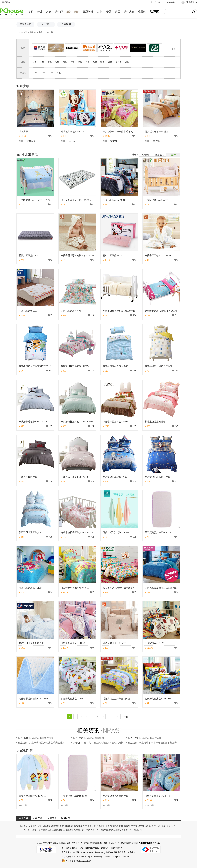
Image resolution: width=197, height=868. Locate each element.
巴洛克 (148, 826)
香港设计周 (127, 830)
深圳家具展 (46, 830)
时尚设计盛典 (115, 830)
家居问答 (95, 830)
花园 (159, 826)
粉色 (80, 62)
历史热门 (160, 155)
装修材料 (55, 826)
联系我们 (112, 843)
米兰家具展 (79, 830)
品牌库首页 (25, 24)
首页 (31, 12)
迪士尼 (72, 141)
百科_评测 (133, 738)
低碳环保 (46, 826)
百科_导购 (78, 738)
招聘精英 (122, 843)
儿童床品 (49, 32)
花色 (65, 62)
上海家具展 (57, 830)
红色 (95, 62)
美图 (118, 12)
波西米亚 (100, 826)
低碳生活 (24, 826)
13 (117, 717)
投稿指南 (94, 843)
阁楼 (121, 826)
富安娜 (114, 141)
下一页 (125, 717)
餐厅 (85, 826)
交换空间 (33, 826)
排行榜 (46, 24)
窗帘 (168, 826)
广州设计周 (137, 830)
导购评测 (66, 24)
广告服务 (76, 843)
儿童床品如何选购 (95, 738)
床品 (40, 32)
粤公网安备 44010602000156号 (77, 861)
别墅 (39, 826)
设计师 (59, 12)
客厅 (154, 826)
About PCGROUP (44, 843)
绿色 (102, 62)
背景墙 (127, 826)
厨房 (62, 826)
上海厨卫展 (68, 830)
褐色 (72, 62)
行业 (40, 12)
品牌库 (154, 12)
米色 (50, 62)
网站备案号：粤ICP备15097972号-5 (77, 857)
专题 (109, 12)
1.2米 (51, 73)
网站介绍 (57, 843)
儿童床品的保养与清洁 (42, 738)
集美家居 (114, 826)
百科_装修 (23, 738)
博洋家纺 (157, 141)
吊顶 (107, 826)
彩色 (57, 62)
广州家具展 (25, 830)
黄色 (87, 62)
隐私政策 (66, 843)
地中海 (134, 826)
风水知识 (78, 826)
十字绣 (87, 830)
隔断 (164, 826)
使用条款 (103, 843)
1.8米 (43, 73)
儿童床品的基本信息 (151, 738)
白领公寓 (69, 826)
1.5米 (35, 73)
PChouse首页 (22, 32)
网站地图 (131, 843)
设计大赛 (129, 12)
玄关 (173, 826)
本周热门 (146, 155)
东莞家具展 (35, 830)
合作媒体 (85, 843)
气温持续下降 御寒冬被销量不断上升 (158, 743)
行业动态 (23, 743)
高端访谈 (78, 743)
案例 (49, 12)
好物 (100, 12)
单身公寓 (92, 826)
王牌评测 (88, 12)
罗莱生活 (31, 141)
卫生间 (141, 826)
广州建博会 (104, 830)
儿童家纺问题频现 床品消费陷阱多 (47, 743)
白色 (34, 62)
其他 (127, 62)
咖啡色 (119, 62)
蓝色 (110, 62)
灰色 (42, 62)
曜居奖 (142, 12)
